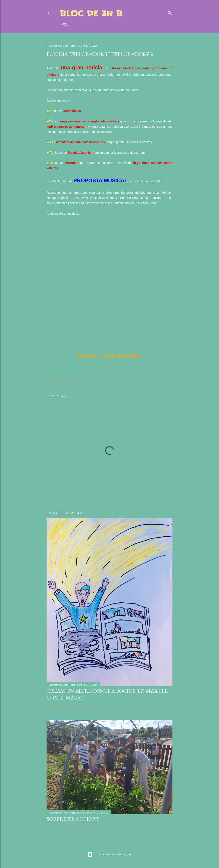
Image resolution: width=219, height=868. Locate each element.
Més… (154, 25)
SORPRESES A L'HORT (73, 819)
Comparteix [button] (54, 374)
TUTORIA (84, 380)
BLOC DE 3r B (91, 13)
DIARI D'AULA (71, 25)
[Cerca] (170, 12)
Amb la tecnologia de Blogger (110, 854)
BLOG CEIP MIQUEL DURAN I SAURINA (116, 25)
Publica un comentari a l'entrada (86, 706)
